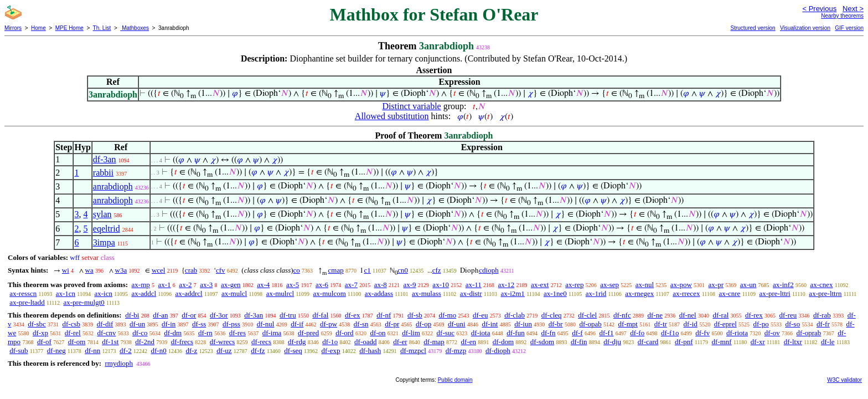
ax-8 (381, 285)
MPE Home (69, 28)
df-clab (515, 315)
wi (66, 270)
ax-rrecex (686, 293)
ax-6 (322, 285)
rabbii (103, 173)
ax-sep (609, 285)
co (297, 270)
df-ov (772, 333)
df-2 (126, 351)
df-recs (261, 342)
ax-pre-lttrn (825, 293)
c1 (367, 270)
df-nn (92, 351)
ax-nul (645, 285)
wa (89, 270)
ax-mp (141, 285)
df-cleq (552, 315)
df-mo (447, 315)
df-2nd (145, 342)
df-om (77, 342)
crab (191, 270)
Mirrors (13, 28)
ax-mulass (427, 293)
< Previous (819, 9)
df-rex (754, 315)
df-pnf (684, 342)
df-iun (523, 324)
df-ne (655, 315)
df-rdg (297, 342)
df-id (691, 324)
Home (38, 28)
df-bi (132, 315)
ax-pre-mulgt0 (84, 302)
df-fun (516, 333)
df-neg (56, 351)
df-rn (205, 333)
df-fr (823, 324)
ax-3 (206, 285)
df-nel (688, 315)
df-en (469, 342)
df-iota (481, 333)
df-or (189, 315)
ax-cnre (729, 293)
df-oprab (809, 333)
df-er (400, 342)
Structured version (753, 28)
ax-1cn (66, 293)
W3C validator (844, 380)
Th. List (102, 28)
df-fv (702, 333)
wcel (159, 270)
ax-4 (263, 285)
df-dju (612, 342)
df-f (577, 333)
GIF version (849, 28)
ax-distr (471, 293)
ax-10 (441, 285)
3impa (104, 242)
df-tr (661, 324)
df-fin (579, 342)
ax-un (748, 285)
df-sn (361, 324)
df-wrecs (222, 342)
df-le (828, 342)
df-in (169, 324)
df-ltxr (793, 342)
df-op (423, 324)
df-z (191, 351)
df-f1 (606, 333)
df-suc (446, 333)
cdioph (489, 270)
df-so (792, 324)
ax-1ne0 (555, 293)
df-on (378, 333)
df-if (297, 324)
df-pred (308, 333)
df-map (434, 342)
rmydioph (119, 363)
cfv (221, 270)
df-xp (40, 333)
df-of (44, 342)
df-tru (288, 315)
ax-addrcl (189, 293)
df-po (761, 324)
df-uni (457, 324)
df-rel (73, 333)
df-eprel (725, 324)
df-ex (352, 315)
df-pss (231, 324)
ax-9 (410, 285)
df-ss (199, 324)
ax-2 (185, 285)
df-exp (331, 351)
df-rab (822, 315)
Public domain (455, 380)
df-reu (788, 315)
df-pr (392, 324)
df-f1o (670, 333)
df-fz (258, 351)
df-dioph (498, 351)
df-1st (110, 342)
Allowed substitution (392, 116)
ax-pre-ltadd (27, 302)
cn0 (403, 270)
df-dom (503, 342)
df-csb (72, 324)
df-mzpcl (413, 351)
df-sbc (37, 324)
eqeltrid (107, 229)
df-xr (758, 342)
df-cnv (106, 333)
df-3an (105, 159)
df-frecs (182, 342)
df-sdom (542, 342)
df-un (137, 324)
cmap (336, 270)
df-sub (19, 351)
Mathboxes (135, 28)
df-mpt (628, 324)
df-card (648, 342)
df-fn (548, 333)
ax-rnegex (639, 293)
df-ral (720, 315)
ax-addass (379, 293)
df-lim (411, 333)
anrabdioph (113, 186)
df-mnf (722, 342)
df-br (556, 324)
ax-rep (574, 285)
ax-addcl (144, 293)
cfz (437, 270)
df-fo (637, 333)
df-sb (415, 315)
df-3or (219, 315)
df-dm (173, 333)
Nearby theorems (842, 16)
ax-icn (104, 293)
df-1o (330, 342)
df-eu (480, 315)
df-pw (329, 324)
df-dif (105, 324)
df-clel (587, 315)
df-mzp (456, 351)
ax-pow (681, 285)
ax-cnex (821, 285)
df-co (140, 333)
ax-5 (293, 285)
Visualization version (805, 28)
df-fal (320, 315)
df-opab (590, 324)
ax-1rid (596, 293)
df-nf (384, 315)
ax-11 (474, 285)
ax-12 (507, 285)
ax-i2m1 (513, 293)
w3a (121, 270)
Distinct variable (412, 106)
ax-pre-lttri (774, 293)
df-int (490, 324)
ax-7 (351, 285)
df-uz (224, 351)
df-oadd (365, 342)
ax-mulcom (330, 293)
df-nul (266, 324)
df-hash (370, 351)
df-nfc (622, 315)
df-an (160, 315)
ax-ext (540, 285)
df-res (237, 333)
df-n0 (159, 351)
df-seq (293, 351)
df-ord (345, 333)
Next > (853, 9)
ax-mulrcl (280, 293)
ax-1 (165, 285)
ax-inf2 (783, 285)
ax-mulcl (234, 293)
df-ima (272, 333)
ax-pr (716, 285)
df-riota (737, 333)
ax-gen (231, 285)
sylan (102, 214)
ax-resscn (23, 293)
